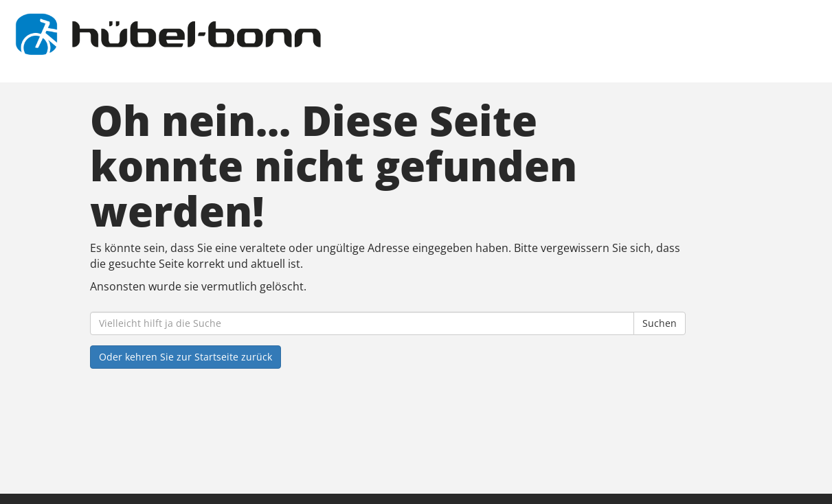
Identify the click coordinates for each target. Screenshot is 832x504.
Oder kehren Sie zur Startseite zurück (185, 357)
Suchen (660, 323)
